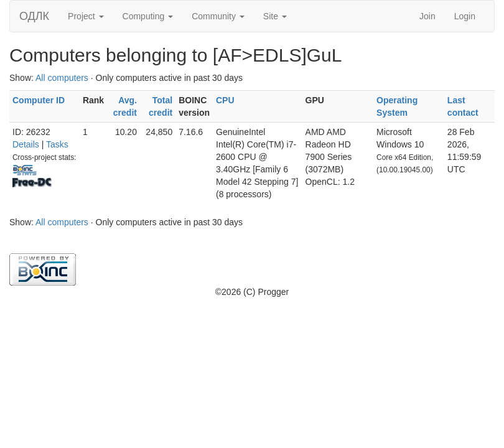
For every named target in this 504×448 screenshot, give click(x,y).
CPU (225, 100)
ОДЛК (34, 16)
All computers (62, 78)
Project (86, 16)
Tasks (57, 144)
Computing (148, 16)
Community (218, 16)
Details (26, 144)
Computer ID (39, 100)
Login (465, 16)
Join (427, 16)
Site (275, 16)
